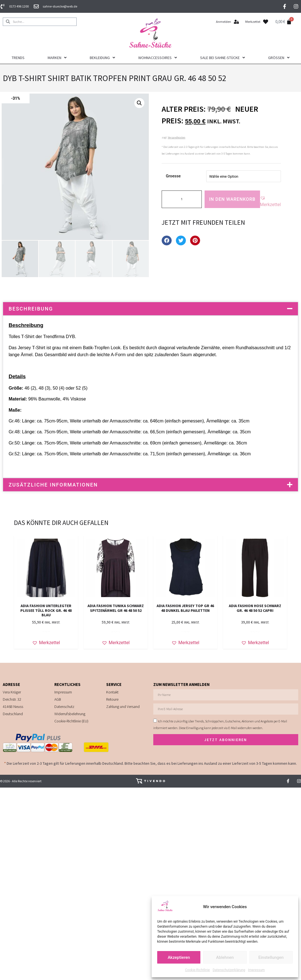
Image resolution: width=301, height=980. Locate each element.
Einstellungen (271, 957)
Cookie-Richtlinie (197, 970)
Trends (18, 58)
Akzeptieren (179, 957)
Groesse (173, 177)
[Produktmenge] (182, 200)
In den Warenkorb (232, 200)
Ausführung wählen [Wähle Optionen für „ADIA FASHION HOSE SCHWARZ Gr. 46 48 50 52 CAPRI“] (255, 632)
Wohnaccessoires (158, 58)
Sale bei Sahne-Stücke (223, 58)
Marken (57, 58)
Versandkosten (177, 138)
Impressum (256, 970)
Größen (279, 58)
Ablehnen (225, 957)
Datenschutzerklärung (229, 970)
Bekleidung (102, 58)
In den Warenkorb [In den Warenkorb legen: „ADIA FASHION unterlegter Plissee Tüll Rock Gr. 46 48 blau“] (46, 632)
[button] (139, 104)
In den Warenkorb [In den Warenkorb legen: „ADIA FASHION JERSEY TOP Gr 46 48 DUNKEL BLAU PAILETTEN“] (185, 632)
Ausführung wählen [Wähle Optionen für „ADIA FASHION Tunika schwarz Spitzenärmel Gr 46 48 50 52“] (116, 632)
